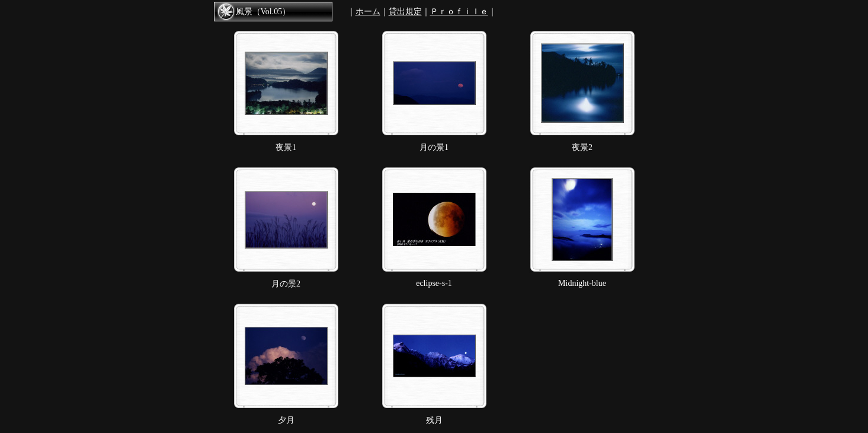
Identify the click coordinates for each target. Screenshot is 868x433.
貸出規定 (405, 12)
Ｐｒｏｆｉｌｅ (459, 12)
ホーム (368, 12)
